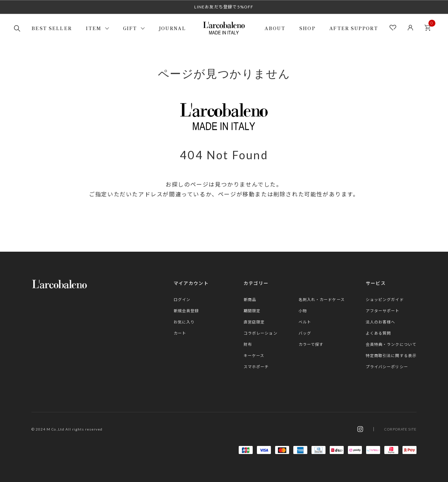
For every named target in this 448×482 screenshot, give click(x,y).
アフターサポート (383, 311)
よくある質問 (379, 333)
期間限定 (252, 311)
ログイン (182, 299)
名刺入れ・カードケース (322, 299)
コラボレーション (261, 333)
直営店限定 (254, 322)
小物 (303, 311)
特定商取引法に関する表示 (391, 355)
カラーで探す (311, 344)
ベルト (305, 322)
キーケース (254, 355)
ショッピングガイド (385, 299)
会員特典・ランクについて (391, 344)
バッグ (305, 333)
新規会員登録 (186, 311)
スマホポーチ (256, 367)
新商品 (250, 299)
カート (429, 26)
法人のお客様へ (381, 322)
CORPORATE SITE (400, 429)
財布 (248, 344)
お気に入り (184, 322)
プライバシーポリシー (387, 367)
